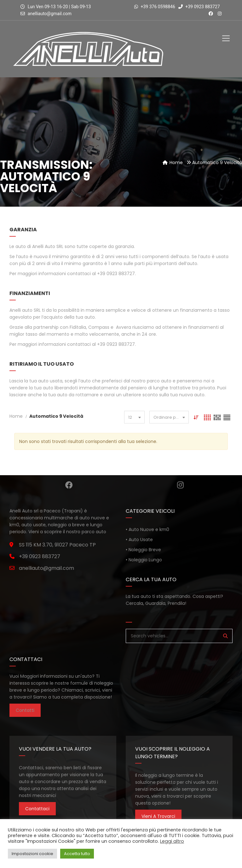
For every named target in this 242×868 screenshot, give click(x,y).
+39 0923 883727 (199, 7)
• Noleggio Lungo (144, 560)
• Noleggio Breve (143, 550)
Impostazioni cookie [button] (32, 854)
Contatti (25, 710)
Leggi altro (172, 841)
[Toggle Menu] (226, 33)
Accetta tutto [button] (77, 854)
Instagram (180, 485)
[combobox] (134, 417)
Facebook (69, 485)
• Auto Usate (139, 540)
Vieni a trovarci (158, 816)
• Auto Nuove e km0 (147, 529)
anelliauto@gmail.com (50, 14)
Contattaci (37, 809)
